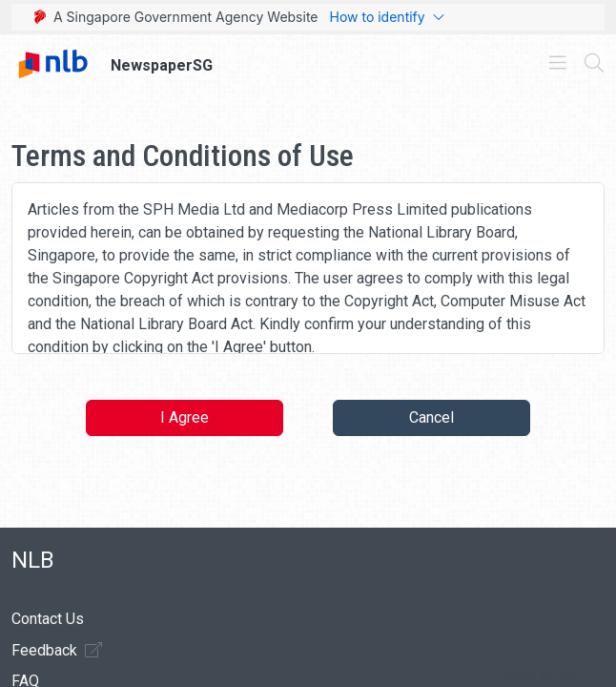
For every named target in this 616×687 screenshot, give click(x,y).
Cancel (431, 417)
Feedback (57, 650)
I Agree (185, 417)
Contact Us (48, 619)
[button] (529, 676)
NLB (33, 560)
